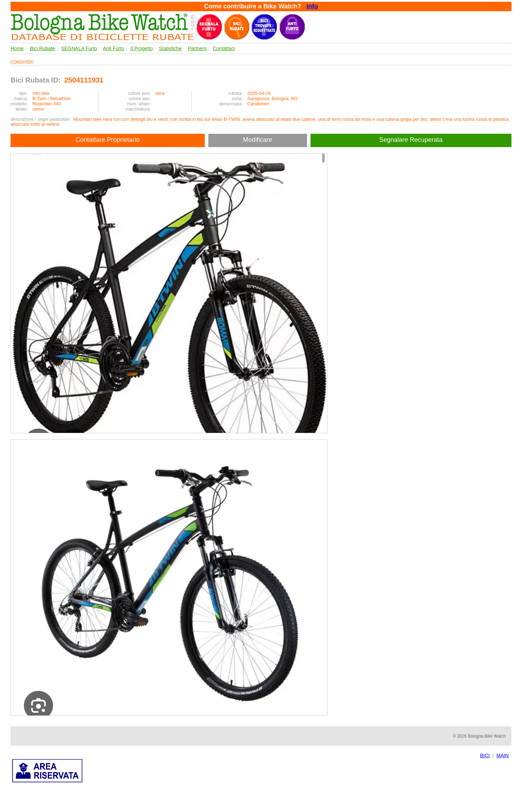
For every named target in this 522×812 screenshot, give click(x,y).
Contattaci (224, 48)
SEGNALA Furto (79, 48)
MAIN (503, 755)
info (312, 6)
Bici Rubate (43, 48)
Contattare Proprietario (107, 140)
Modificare (258, 140)
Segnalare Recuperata (412, 140)
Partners (197, 48)
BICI (485, 755)
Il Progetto (142, 48)
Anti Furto (114, 48)
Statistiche (171, 48)
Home (17, 48)
